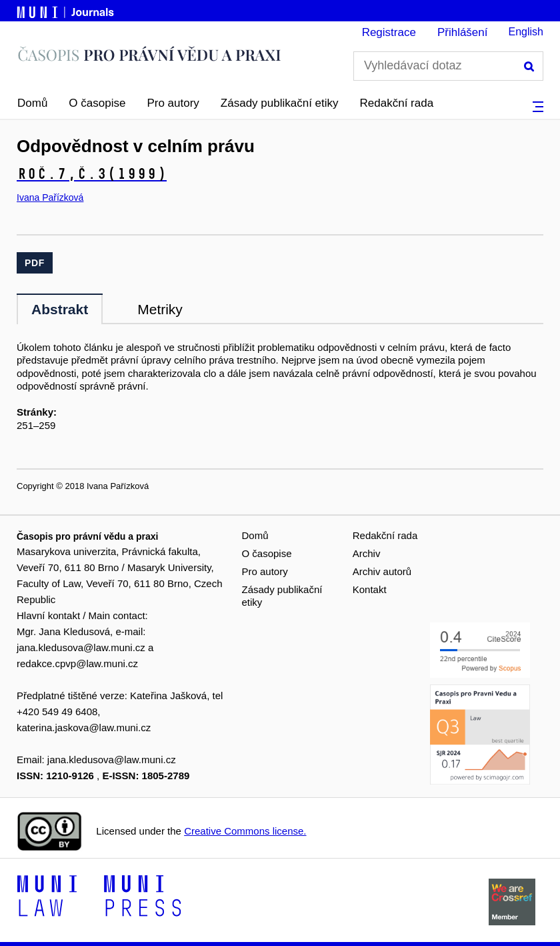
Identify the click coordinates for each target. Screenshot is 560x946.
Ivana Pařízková (50, 197)
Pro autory (173, 103)
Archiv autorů (382, 571)
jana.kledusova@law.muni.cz (81, 647)
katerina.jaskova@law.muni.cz (84, 728)
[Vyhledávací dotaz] (448, 66)
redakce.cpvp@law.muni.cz (77, 663)
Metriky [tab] (160, 309)
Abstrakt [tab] (60, 309)
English (526, 32)
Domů (32, 103)
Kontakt (370, 589)
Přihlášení (463, 32)
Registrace (389, 32)
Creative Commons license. (245, 831)
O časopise (97, 103)
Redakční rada (397, 103)
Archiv (367, 553)
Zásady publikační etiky (280, 103)
